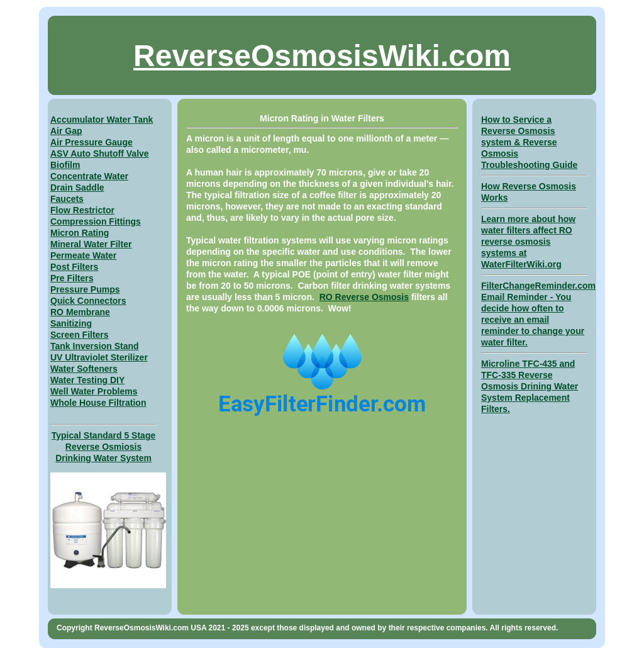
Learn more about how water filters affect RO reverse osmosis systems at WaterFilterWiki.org (528, 242)
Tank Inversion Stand (95, 346)
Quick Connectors (88, 301)
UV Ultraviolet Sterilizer (99, 357)
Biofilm (65, 165)
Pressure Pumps (85, 289)
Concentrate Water (89, 176)
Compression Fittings (96, 221)
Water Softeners (84, 369)
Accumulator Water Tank (102, 120)
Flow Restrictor (82, 210)
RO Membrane (80, 312)
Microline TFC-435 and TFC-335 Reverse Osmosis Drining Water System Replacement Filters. (530, 386)
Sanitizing (71, 323)
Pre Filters (72, 278)
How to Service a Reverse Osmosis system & (518, 131)
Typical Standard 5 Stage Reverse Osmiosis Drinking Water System (103, 447)
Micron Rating (80, 233)
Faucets (67, 199)
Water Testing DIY (87, 380)
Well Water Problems (94, 391)
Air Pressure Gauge (92, 142)
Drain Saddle (77, 187)
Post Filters (74, 267)
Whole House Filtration (98, 403)
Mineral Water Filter (91, 244)
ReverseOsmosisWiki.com (322, 56)
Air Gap (66, 131)
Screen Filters (80, 335)
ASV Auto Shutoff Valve (100, 154)
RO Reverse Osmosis (364, 297)
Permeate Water (83, 255)
